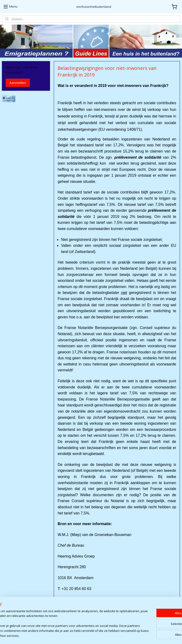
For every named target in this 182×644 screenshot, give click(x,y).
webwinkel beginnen (108, 635)
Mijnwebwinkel (149, 635)
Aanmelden (18, 83)
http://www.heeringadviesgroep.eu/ (92, 621)
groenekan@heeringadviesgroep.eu (93, 610)
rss (89, 635)
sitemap (80, 635)
